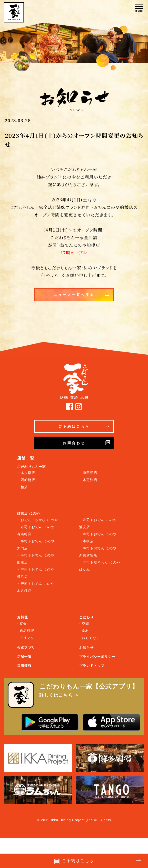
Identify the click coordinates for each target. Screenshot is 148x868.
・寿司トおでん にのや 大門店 (36, 545)
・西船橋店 (26, 480)
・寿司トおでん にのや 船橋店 (36, 559)
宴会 (23, 624)
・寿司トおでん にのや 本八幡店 (36, 587)
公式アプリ (26, 648)
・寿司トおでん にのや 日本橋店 (98, 538)
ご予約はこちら (84, 426)
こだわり (86, 617)
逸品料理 (27, 631)
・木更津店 (88, 480)
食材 (85, 631)
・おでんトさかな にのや (37, 520)
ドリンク (27, 638)
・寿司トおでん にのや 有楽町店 (36, 530)
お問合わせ (86, 443)
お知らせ (86, 648)
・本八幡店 (26, 473)
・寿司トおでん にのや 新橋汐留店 (98, 552)
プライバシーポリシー (97, 657)
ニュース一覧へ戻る (82, 295)
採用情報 (24, 666)
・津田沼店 (88, 473)
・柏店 (23, 487)
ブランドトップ (92, 666)
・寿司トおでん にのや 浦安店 (98, 523)
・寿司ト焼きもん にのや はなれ (100, 566)
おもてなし (91, 638)
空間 (85, 624)
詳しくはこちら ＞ (59, 695)
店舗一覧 (24, 657)
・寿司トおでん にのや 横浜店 (36, 573)
